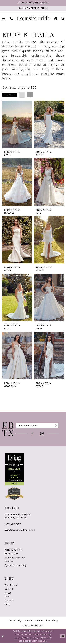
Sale (7, 597)
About (8, 593)
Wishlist (9, 590)
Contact (9, 601)
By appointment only (16, 566)
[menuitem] (11, 19)
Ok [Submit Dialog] (63, 637)
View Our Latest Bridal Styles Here (33, 3)
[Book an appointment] (33, 9)
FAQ (7, 605)
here (45, 642)
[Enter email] (40, 426)
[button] (10, 95)
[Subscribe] (60, 426)
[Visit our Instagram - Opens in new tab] (44, 435)
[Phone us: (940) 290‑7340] (11, 19)
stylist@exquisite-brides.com (20, 531)
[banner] (33, 19)
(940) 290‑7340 (13, 524)
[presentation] (17, 124)
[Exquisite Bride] (8, 430)
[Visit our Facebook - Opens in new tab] (34, 434)
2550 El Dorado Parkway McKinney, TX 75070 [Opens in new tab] (18, 517)
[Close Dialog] (3, 637)
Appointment (12, 586)
